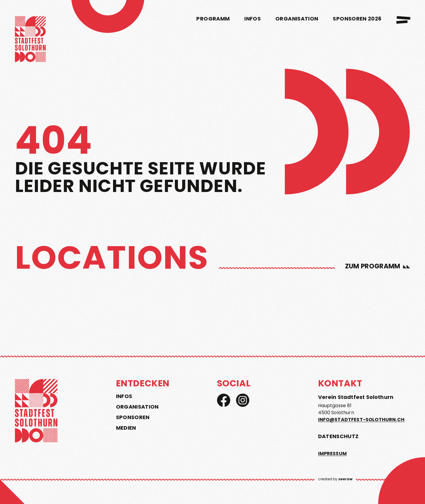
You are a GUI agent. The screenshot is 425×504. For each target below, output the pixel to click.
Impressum (332, 454)
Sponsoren (133, 417)
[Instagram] (243, 400)
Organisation (137, 407)
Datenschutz (338, 436)
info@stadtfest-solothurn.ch (361, 420)
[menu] (403, 20)
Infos (124, 396)
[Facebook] (224, 400)
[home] (30, 40)
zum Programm (373, 266)
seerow (345, 479)
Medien (126, 428)
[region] (212, 291)
